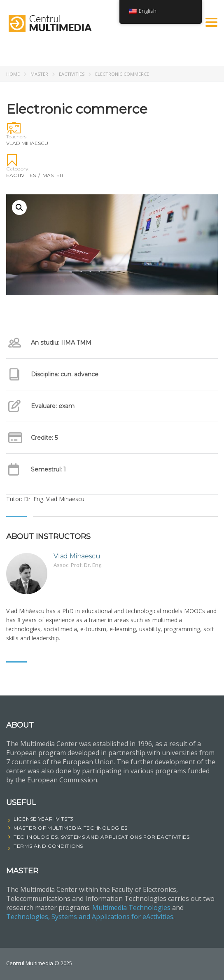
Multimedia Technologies (131, 908)
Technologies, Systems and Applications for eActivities (90, 917)
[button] (19, 208)
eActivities (72, 74)
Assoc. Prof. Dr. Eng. (78, 565)
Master (39, 74)
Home (13, 74)
